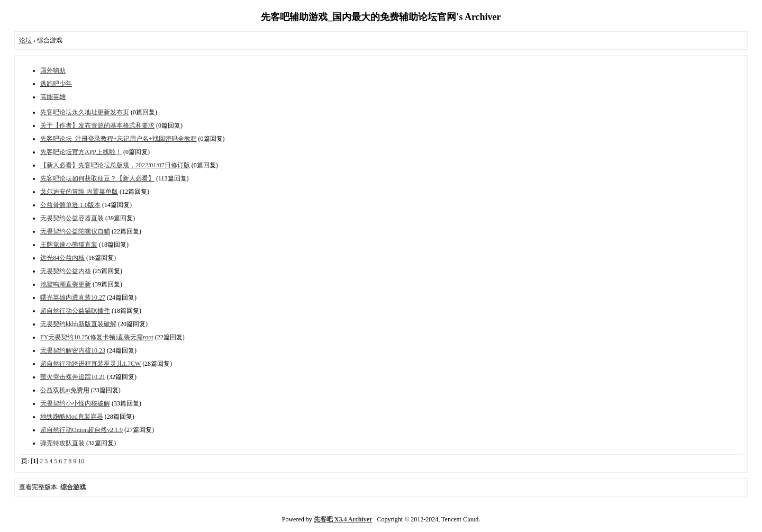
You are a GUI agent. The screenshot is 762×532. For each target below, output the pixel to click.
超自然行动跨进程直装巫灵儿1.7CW (90, 364)
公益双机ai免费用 (65, 390)
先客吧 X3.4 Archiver (343, 519)
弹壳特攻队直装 (62, 443)
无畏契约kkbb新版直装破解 (78, 324)
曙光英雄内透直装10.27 (73, 297)
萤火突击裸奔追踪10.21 (73, 377)
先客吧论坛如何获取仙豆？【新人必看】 (97, 178)
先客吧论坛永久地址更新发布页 (85, 112)
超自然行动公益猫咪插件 (75, 311)
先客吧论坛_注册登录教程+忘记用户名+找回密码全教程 (119, 139)
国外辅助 (53, 70)
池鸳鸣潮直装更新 (66, 284)
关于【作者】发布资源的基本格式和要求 (97, 125)
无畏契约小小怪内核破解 (75, 403)
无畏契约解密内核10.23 (73, 350)
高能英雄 (53, 97)
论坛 (25, 40)
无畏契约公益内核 (66, 271)
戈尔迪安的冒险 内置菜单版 (79, 192)
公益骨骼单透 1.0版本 (70, 205)
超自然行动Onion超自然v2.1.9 (81, 430)
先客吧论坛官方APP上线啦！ (81, 152)
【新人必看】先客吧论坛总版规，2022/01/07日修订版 (115, 165)
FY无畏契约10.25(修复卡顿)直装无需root (97, 337)
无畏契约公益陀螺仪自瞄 (75, 231)
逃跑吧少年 (56, 84)
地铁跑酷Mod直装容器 (72, 417)
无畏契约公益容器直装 (72, 218)
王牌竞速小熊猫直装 (69, 245)
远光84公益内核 (62, 258)
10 (81, 461)
